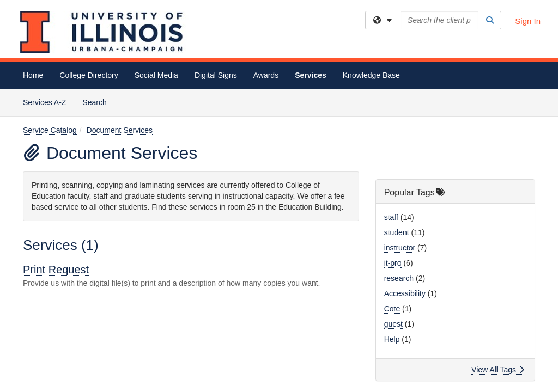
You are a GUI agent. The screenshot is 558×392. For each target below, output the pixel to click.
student (397, 144)
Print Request (56, 181)
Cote (392, 220)
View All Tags (498, 281)
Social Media (156, 75)
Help (392, 250)
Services (311, 75)
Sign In (528, 21)
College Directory (89, 75)
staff (391, 128)
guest (393, 235)
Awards (266, 75)
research (399, 189)
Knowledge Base (371, 75)
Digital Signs (216, 75)
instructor (400, 159)
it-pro (393, 174)
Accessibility (405, 205)
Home (33, 75)
